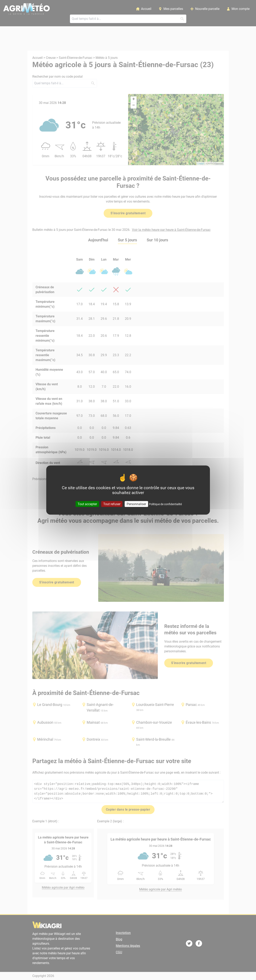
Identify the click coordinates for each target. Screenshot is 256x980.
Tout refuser (112, 504)
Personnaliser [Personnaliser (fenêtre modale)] (136, 504)
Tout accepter (87, 504)
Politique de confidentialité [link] (165, 504)
